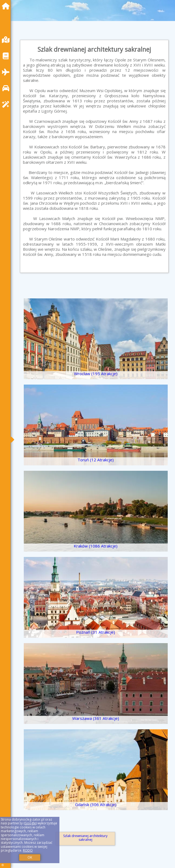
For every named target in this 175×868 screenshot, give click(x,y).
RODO (28, 850)
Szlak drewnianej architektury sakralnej (85, 838)
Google (30, 823)
